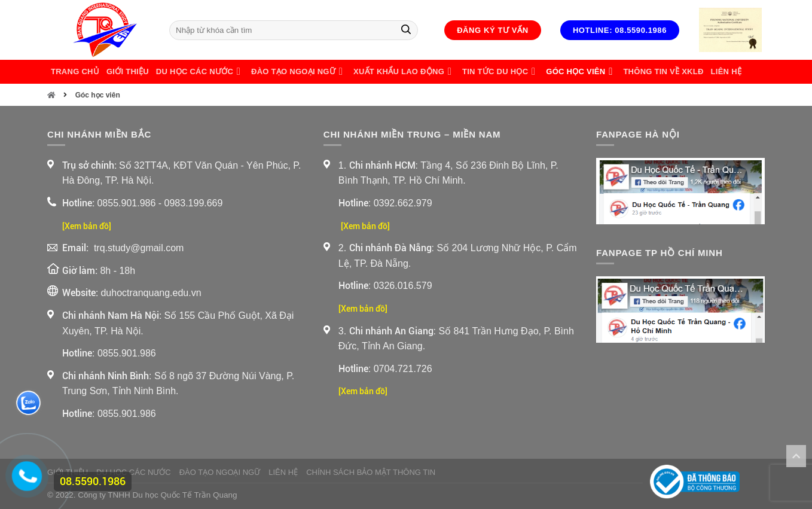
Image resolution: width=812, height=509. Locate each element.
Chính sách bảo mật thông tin (371, 472)
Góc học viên (581, 72)
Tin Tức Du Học (500, 72)
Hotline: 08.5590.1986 (620, 30)
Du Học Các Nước (200, 72)
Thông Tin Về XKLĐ (663, 71)
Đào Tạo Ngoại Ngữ (299, 72)
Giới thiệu (128, 71)
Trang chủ (75, 71)
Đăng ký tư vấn (493, 30)
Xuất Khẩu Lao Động (404, 72)
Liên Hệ (726, 71)
